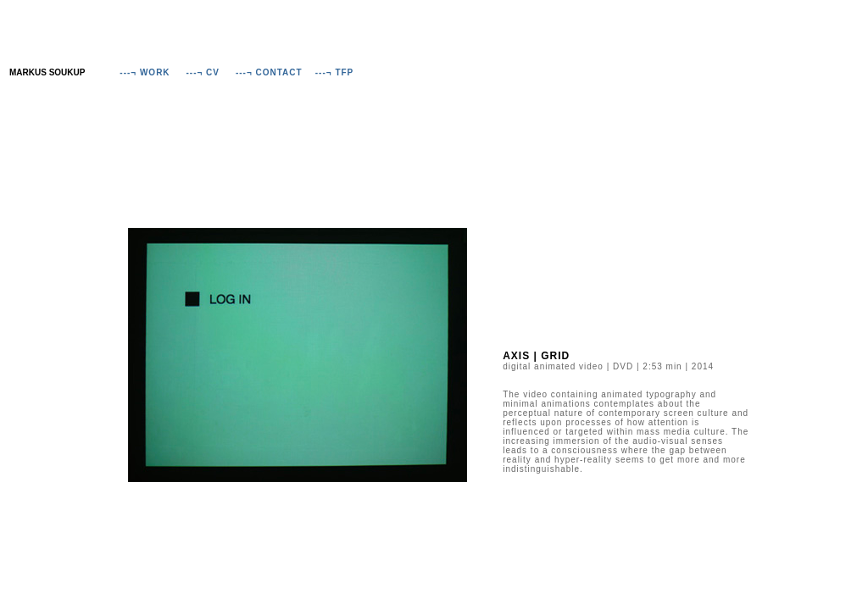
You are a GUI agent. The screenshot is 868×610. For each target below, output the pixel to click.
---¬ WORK (145, 72)
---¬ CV (203, 72)
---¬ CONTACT (269, 72)
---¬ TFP (335, 72)
